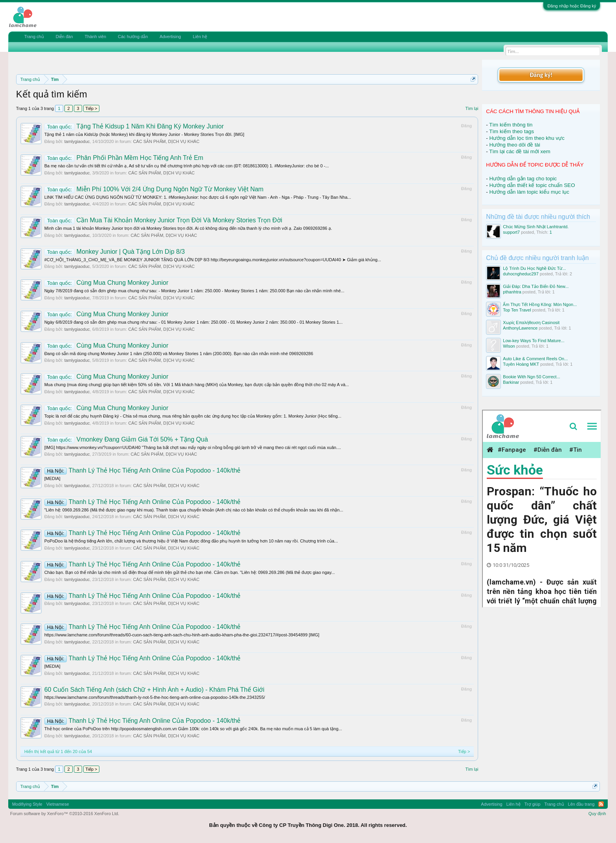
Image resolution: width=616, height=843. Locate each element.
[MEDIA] (52, 478)
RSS (601, 804)
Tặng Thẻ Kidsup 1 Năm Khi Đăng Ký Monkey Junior (134, 126)
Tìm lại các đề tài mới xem (520, 151)
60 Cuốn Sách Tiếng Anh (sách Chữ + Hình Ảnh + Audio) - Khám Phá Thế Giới (154, 690)
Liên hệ (200, 37)
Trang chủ (34, 37)
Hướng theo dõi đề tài (514, 145)
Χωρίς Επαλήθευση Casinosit (531, 323)
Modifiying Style (27, 804)
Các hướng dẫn (133, 37)
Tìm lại (472, 108)
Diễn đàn (64, 37)
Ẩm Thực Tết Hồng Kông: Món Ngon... (540, 304)
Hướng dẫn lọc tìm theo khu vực (527, 138)
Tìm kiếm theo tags (511, 131)
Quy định (597, 814)
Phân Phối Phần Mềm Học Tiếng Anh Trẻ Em (124, 158)
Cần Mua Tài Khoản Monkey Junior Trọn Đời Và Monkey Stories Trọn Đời (163, 220)
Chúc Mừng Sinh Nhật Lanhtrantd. (536, 227)
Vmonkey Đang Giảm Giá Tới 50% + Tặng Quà (126, 439)
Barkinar (511, 382)
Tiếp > (91, 108)
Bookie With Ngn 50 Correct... (532, 377)
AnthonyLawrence (520, 328)
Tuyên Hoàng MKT (521, 364)
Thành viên (95, 37)
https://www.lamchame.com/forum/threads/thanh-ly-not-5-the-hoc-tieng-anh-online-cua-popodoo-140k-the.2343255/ (155, 697)
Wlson (509, 346)
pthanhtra (512, 292)
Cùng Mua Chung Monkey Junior (106, 283)
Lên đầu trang (581, 804)
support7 (511, 232)
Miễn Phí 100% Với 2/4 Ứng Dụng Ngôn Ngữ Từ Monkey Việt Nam (154, 189)
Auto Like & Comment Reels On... (535, 359)
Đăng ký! (541, 75)
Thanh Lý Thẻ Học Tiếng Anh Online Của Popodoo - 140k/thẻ (143, 470)
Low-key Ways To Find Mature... (534, 341)
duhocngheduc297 (521, 274)
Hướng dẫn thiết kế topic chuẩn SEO (532, 185)
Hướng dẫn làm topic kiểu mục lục (529, 192)
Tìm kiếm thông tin (511, 125)
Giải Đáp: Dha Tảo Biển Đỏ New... (536, 286)
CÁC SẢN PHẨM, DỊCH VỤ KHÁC (166, 141)
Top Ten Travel (517, 310)
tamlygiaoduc (77, 141)
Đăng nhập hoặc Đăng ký (572, 6)
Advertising (170, 37)
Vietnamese (58, 804)
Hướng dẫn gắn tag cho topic (523, 179)
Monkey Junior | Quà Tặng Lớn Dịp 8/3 (115, 252)
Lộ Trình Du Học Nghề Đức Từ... (534, 268)
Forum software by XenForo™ (65, 814)
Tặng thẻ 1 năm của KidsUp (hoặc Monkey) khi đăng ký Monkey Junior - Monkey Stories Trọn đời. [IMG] (144, 134)
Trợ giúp (533, 804)
